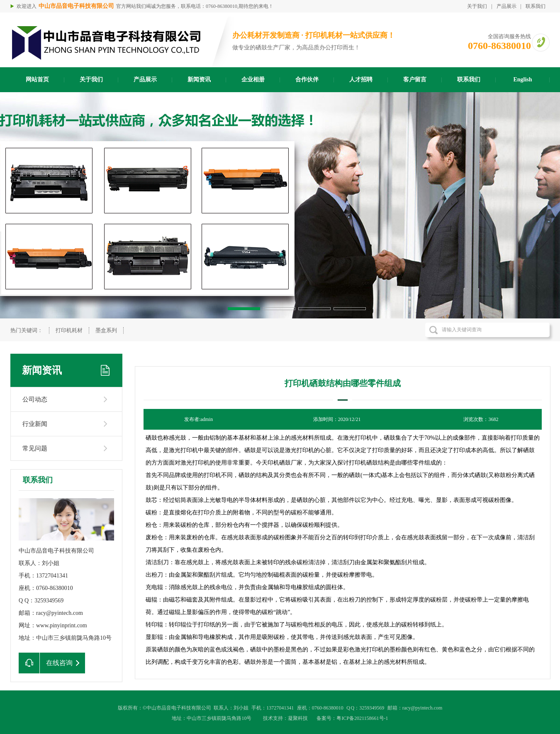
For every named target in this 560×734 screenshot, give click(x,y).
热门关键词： (27, 330)
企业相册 (253, 80)
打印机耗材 (69, 330)
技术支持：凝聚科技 (285, 718)
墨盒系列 (106, 330)
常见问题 (35, 448)
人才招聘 (361, 80)
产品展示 (506, 6)
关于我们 (477, 6)
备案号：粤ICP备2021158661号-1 (352, 718)
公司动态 (35, 399)
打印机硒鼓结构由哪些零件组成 (343, 383)
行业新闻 (35, 424)
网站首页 (37, 80)
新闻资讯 (199, 80)
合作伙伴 (307, 80)
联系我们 (536, 6)
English (522, 80)
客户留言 (415, 80)
